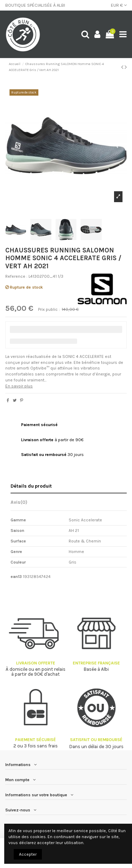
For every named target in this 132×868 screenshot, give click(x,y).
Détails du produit (31, 486)
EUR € (119, 5)
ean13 (16, 577)
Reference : (16, 276)
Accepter (28, 854)
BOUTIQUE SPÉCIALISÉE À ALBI (35, 5)
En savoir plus (19, 386)
